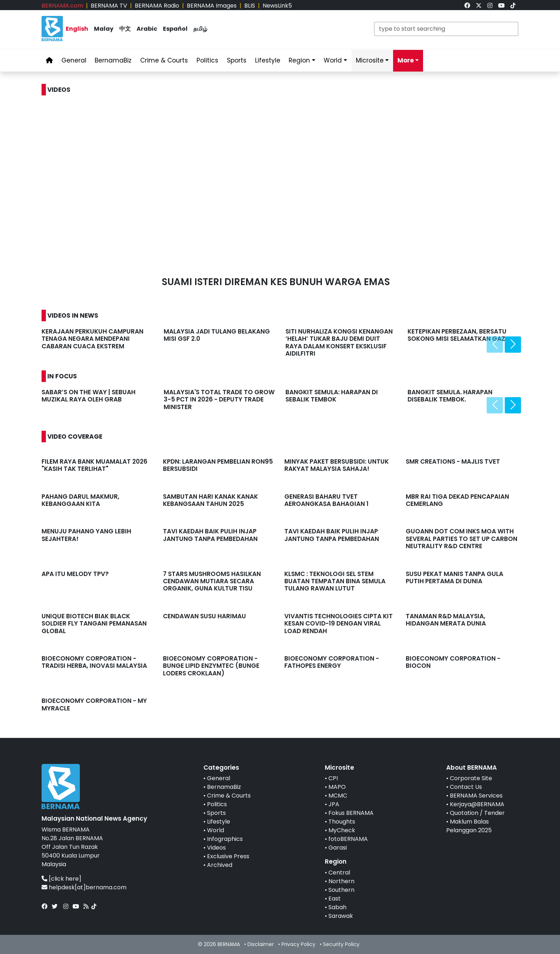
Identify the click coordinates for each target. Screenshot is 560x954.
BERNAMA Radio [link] (157, 6)
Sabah (337, 907)
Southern (341, 890)
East (335, 899)
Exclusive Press (228, 856)
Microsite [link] (370, 60)
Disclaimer (261, 944)
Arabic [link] (147, 29)
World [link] (333, 60)
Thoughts (342, 822)
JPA (334, 804)
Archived (220, 865)
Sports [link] (237, 60)
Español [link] (175, 29)
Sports (216, 813)
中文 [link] (125, 29)
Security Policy (341, 944)
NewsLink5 (277, 6)
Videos (216, 848)
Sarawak (341, 916)
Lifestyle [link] (268, 60)
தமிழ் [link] (200, 29)
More (406, 60)
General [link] (74, 60)
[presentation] (495, 345)
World (216, 830)
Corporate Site (471, 778)
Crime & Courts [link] (164, 60)
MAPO (337, 787)
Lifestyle (219, 822)
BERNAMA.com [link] (62, 6)
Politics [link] (207, 60)
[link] (467, 6)
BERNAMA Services (476, 796)
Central (339, 873)
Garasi (338, 848)
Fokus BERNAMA (351, 813)
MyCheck (342, 830)
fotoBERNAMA (348, 839)
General (219, 778)
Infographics (225, 839)
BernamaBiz (224, 787)
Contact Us (466, 787)
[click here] (65, 879)
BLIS (250, 6)
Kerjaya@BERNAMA (477, 804)
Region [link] (299, 60)
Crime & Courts (229, 796)
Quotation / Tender (477, 813)
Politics (217, 804)
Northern (341, 881)
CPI (333, 778)
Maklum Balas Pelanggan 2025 (469, 826)
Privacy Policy (298, 944)
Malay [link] (104, 29)
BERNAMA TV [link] (109, 6)
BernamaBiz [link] (113, 60)
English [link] (77, 29)
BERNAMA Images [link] (212, 6)
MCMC (338, 796)
